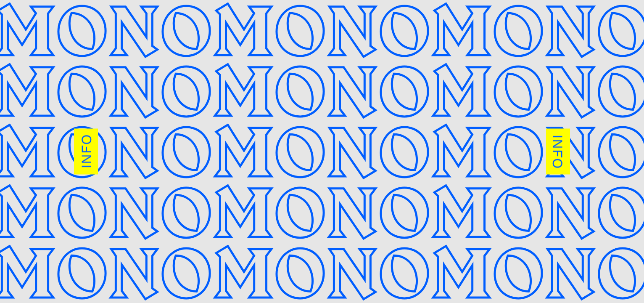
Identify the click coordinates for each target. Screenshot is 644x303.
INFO (86, 152)
